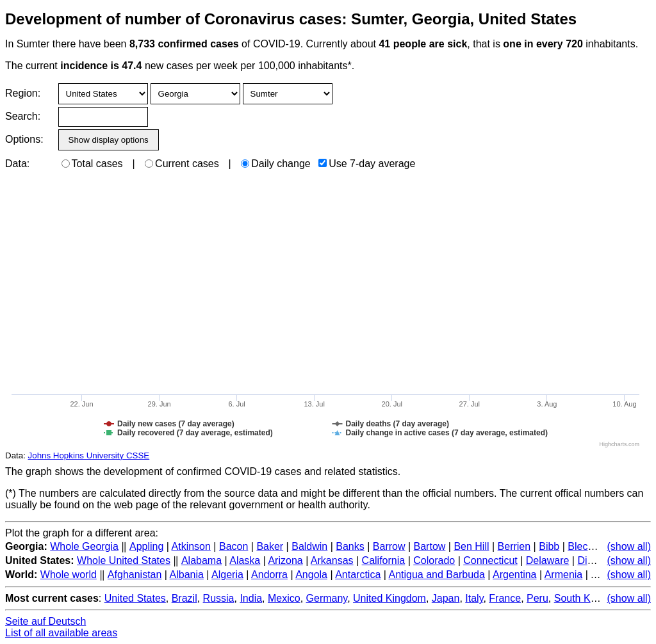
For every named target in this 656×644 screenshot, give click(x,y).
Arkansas (332, 560)
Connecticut (490, 560)
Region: (23, 93)
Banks (350, 546)
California (384, 560)
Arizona (285, 560)
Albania (187, 575)
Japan (446, 598)
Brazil (184, 598)
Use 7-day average (367, 164)
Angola (311, 575)
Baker (270, 546)
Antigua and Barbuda (436, 575)
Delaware (548, 560)
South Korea (583, 598)
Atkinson (191, 546)
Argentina (515, 575)
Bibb (549, 546)
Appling (146, 546)
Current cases (182, 164)
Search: (23, 116)
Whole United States (124, 560)
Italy (474, 598)
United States (135, 598)
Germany (327, 598)
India (251, 598)
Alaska (245, 560)
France (505, 598)
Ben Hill (471, 546)
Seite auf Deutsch (45, 621)
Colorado (434, 560)
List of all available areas (61, 633)
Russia (219, 598)
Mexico (284, 598)
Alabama (201, 560)
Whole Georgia (84, 546)
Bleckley (587, 546)
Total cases (92, 164)
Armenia (564, 575)
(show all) (629, 546)
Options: (24, 139)
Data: (17, 164)
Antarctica (358, 575)
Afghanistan (135, 575)
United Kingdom (389, 598)
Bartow (430, 546)
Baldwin (309, 546)
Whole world (69, 575)
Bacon (234, 546)
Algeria (227, 575)
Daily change (276, 164)
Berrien (514, 546)
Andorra (269, 575)
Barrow (389, 546)
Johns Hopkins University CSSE (89, 455)
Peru (537, 598)
